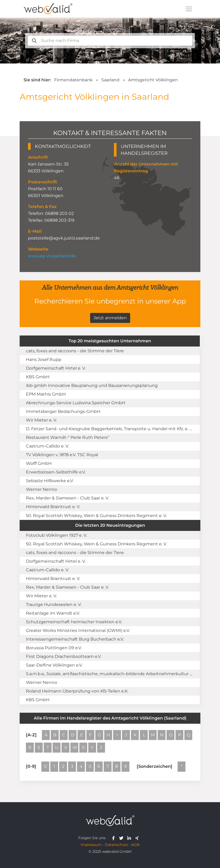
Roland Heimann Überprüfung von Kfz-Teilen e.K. (77, 691)
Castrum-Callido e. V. (47, 446)
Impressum (91, 845)
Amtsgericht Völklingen (153, 80)
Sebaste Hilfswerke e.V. (50, 481)
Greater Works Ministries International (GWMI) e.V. (78, 630)
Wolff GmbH (39, 463)
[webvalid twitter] (122, 838)
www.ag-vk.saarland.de (52, 256)
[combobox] (110, 41)
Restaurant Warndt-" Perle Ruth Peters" (68, 437)
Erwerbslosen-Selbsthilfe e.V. (56, 472)
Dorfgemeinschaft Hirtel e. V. (56, 368)
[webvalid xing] (138, 838)
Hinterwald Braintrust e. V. (53, 507)
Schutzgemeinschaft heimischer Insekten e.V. (74, 622)
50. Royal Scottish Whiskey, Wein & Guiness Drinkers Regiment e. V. (96, 516)
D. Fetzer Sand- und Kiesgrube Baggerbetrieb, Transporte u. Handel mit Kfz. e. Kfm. (112, 429)
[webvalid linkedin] (130, 838)
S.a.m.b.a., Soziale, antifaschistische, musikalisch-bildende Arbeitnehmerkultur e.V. (111, 674)
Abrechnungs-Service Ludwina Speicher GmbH (76, 403)
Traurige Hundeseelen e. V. (54, 605)
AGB (135, 845)
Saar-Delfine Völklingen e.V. (54, 665)
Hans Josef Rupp (44, 360)
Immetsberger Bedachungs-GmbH (63, 411)
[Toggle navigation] (189, 9)
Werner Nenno (42, 489)
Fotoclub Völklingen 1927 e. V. (56, 535)
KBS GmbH (38, 377)
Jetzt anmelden (110, 318)
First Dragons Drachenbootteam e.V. (64, 656)
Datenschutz (116, 845)
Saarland (110, 80)
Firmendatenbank (73, 80)
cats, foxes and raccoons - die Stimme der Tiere (75, 351)
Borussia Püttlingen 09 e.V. (54, 648)
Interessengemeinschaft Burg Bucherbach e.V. (75, 639)
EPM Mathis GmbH (46, 394)
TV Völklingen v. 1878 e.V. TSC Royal (62, 455)
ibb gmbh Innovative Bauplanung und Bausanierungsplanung (92, 385)
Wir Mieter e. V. (41, 420)
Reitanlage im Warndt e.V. (53, 613)
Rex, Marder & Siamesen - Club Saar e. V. (67, 498)
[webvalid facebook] (115, 838)
